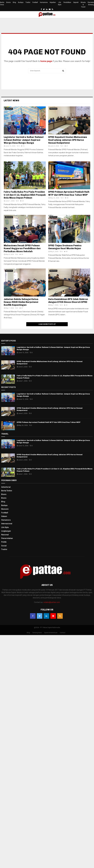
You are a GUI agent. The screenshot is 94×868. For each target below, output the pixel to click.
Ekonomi (5, 509)
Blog (14, 2)
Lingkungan (6, 531)
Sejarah (76, 2)
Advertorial (9, 109)
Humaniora (44, 2)
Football (35, 2)
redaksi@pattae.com (52, 602)
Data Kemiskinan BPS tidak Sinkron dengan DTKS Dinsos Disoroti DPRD (68, 301)
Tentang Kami (37, 633)
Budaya (21, 2)
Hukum (4, 516)
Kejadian (53, 2)
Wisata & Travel (83, 5)
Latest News (11, 101)
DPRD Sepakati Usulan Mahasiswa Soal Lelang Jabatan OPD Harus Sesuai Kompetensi (68, 140)
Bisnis (8, 2)
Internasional (7, 524)
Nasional (5, 535)
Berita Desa (2, 4)
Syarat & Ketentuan (51, 633)
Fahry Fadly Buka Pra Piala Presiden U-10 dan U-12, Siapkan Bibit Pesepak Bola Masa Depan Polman (25, 195)
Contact (63, 633)
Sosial (4, 546)
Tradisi (28, 2)
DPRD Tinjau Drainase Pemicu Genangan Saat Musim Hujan (65, 247)
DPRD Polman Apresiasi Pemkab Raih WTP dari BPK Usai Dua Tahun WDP (69, 193)
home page (46, 61)
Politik (4, 542)
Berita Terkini (7, 491)
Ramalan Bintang (91, 4)
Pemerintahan (7, 538)
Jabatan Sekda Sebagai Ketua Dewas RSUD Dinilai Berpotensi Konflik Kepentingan (21, 302)
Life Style (60, 4)
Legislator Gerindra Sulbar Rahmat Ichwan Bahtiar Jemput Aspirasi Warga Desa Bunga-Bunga (24, 140)
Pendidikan (67, 2)
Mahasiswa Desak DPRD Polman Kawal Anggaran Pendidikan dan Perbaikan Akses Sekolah (22, 248)
